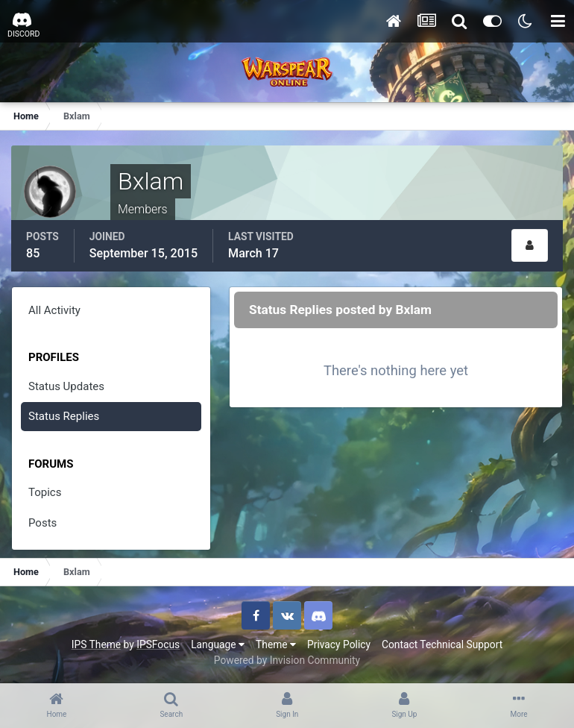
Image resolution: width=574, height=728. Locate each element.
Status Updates (66, 386)
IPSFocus (158, 644)
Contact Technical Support (442, 644)
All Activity (54, 310)
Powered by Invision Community (287, 660)
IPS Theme (96, 644)
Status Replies (64, 416)
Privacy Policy (339, 644)
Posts (42, 523)
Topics (45, 492)
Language (218, 644)
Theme (276, 644)
